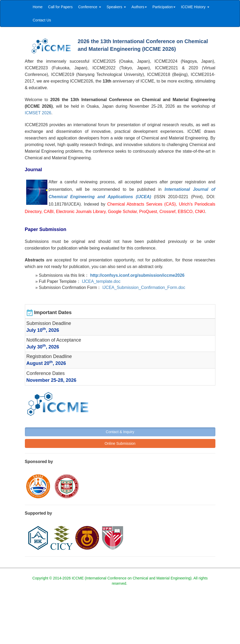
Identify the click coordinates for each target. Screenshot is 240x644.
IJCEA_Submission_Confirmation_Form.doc (144, 287)
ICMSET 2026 (38, 113)
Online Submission (120, 443)
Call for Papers (60, 7)
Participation (164, 7)
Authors (139, 7)
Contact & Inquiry (120, 432)
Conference (89, 7)
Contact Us (42, 20)
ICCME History (195, 7)
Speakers (116, 7)
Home (38, 7)
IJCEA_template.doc (101, 281)
